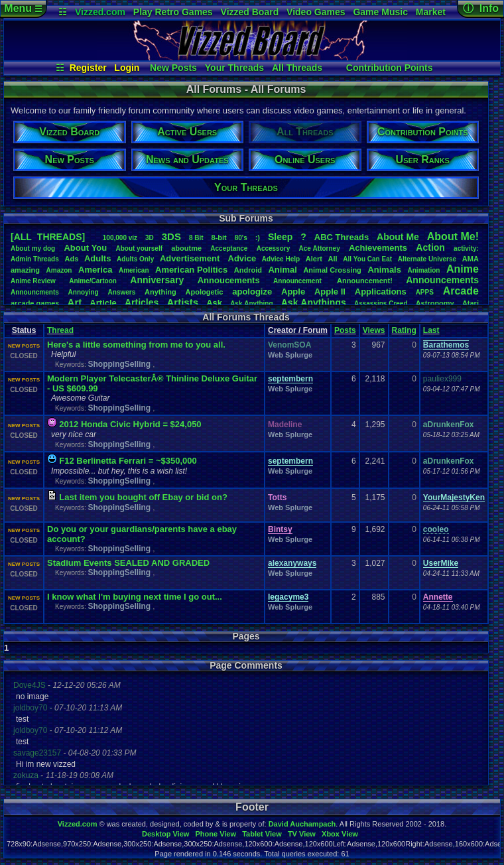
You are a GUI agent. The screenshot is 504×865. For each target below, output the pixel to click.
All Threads (297, 68)
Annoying (84, 292)
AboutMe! (453, 236)
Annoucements (229, 280)
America (95, 270)
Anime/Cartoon (93, 281)
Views (374, 330)
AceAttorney (319, 248)
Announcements (442, 280)
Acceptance (229, 248)
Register (88, 68)
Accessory (274, 248)
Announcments (35, 292)
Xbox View (340, 834)
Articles (142, 302)
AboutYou (85, 248)
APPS (425, 292)
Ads (71, 259)
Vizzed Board (250, 12)
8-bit (219, 237)
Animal (282, 270)
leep (280, 237)
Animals (384, 270)
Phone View (216, 834)
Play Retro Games (173, 12)
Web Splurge (290, 355)
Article (103, 303)
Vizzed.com (100, 12)
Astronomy (435, 303)
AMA (471, 259)
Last (431, 330)
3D (150, 238)
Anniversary (157, 280)
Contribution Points (390, 68)
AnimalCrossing (332, 270)
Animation (424, 270)
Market (431, 12)
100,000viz (120, 238)
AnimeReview (33, 281)
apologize (252, 292)
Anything (160, 292)
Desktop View (165, 834)
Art (75, 302)
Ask (214, 303)
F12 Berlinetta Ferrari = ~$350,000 (128, 461)
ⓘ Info (481, 8)
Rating (404, 330)
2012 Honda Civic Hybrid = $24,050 (130, 424)
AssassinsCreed (381, 303)
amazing (25, 270)
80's (241, 238)
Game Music (380, 12)
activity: (466, 248)
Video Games (316, 12)
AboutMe (398, 237)
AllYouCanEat (367, 259)
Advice (242, 258)
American (134, 270)
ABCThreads (342, 237)
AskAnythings (314, 302)
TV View (302, 834)
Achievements (378, 248)
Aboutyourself (139, 248)
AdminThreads (35, 259)
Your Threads (234, 68)
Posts (345, 330)
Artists (182, 302)
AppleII (330, 292)
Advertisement (191, 258)
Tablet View (262, 834)
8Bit (196, 238)
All (333, 259)
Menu (23, 8)
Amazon (59, 270)
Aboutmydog (33, 248)
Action (430, 247)
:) (258, 237)
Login (127, 68)
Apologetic (205, 292)
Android (248, 270)
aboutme (186, 248)
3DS (171, 236)
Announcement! (365, 281)
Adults (97, 258)
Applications (381, 292)
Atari (471, 303)
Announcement (298, 281)
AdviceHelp (281, 259)
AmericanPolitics (191, 270)
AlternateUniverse (427, 259)
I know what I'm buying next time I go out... (135, 597)
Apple (293, 292)
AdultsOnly (135, 259)
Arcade (461, 291)
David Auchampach (302, 824)
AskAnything (251, 303)
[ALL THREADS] (48, 237)
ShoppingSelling (120, 364)
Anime (463, 269)
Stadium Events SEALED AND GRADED (128, 563)
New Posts (173, 68)
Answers (122, 292)
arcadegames (35, 303)
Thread (60, 330)
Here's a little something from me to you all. (136, 345)
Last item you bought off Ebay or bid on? (143, 497)
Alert (314, 259)
